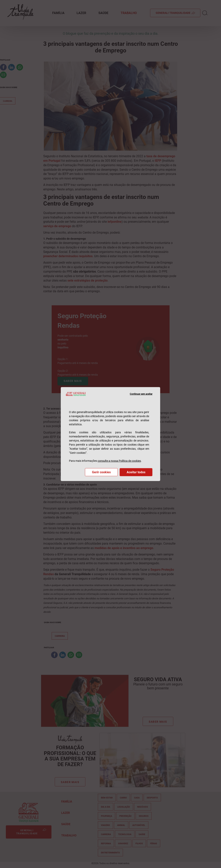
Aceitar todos (136, 472)
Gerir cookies (101, 472)
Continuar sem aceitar (141, 394)
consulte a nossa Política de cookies (119, 461)
